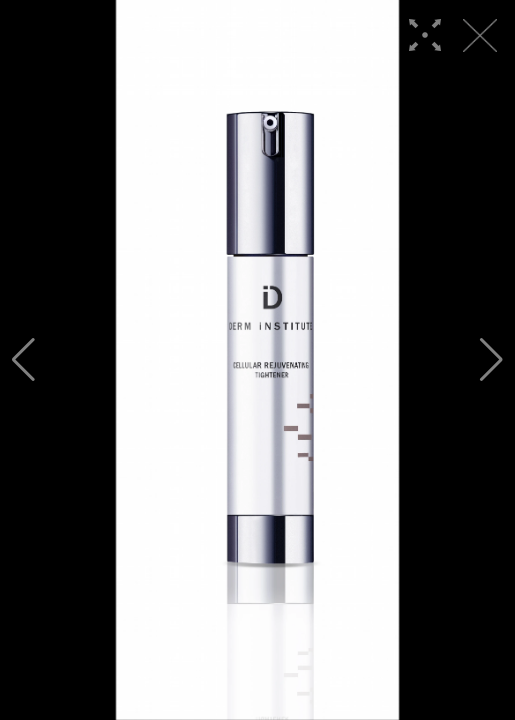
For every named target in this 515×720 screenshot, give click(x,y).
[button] (23, 360)
